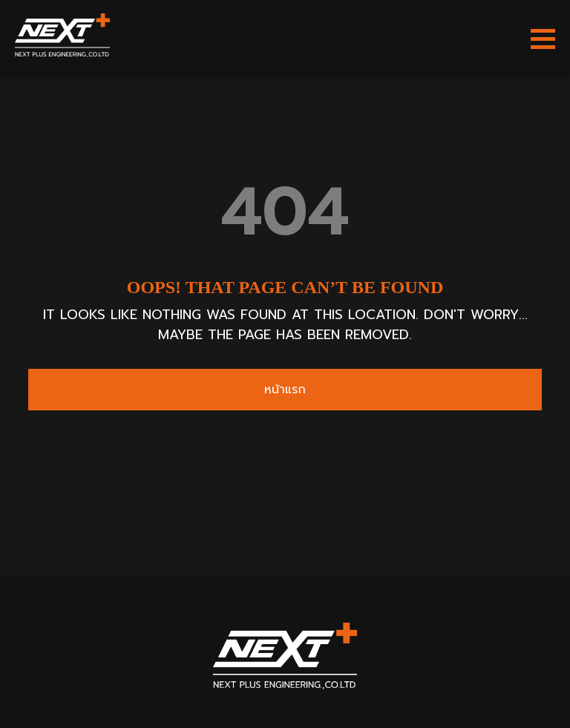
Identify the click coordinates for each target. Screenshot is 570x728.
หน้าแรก (285, 390)
